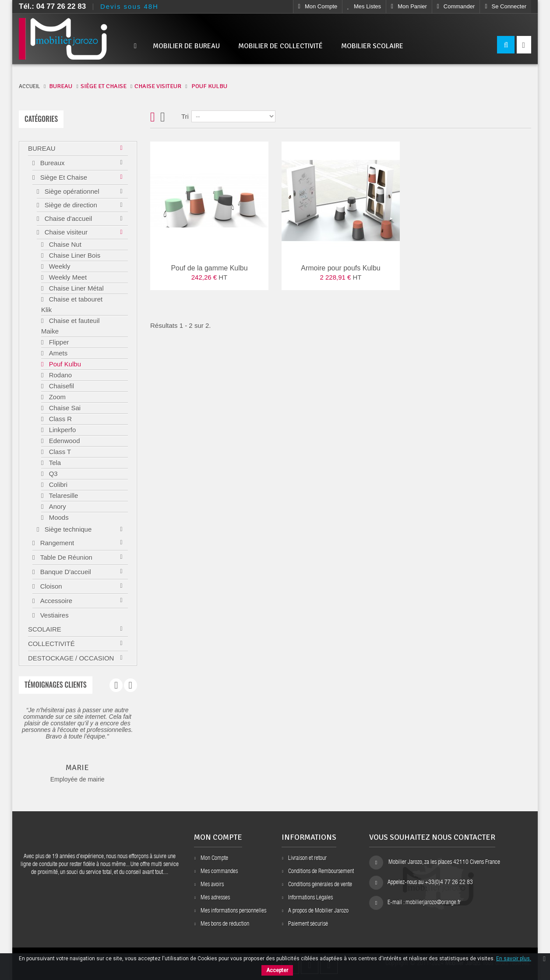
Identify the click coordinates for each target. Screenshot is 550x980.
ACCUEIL (29, 86)
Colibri (57, 485)
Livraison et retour (307, 859)
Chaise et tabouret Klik (72, 304)
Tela (54, 463)
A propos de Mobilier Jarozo (318, 911)
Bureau (42, 148)
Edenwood (63, 441)
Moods (58, 517)
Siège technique (67, 529)
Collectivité (51, 644)
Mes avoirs (212, 885)
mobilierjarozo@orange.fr (433, 903)
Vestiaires (53, 615)
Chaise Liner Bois (74, 255)
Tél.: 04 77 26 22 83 (52, 6)
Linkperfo (61, 430)
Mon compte (318, 6)
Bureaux (51, 163)
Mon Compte (214, 859)
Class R (59, 419)
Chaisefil (60, 386)
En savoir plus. (514, 959)
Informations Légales (310, 898)
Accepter (277, 970)
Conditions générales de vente (320, 885)
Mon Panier (409, 6)
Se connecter (506, 6)
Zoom (56, 397)
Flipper (58, 342)
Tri (185, 116)
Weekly (58, 266)
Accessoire (55, 601)
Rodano (59, 375)
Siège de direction (70, 205)
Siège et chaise (63, 177)
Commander (456, 6)
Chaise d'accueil (67, 218)
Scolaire (45, 629)
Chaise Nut (64, 244)
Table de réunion (65, 557)
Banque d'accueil (64, 572)
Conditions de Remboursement (321, 872)
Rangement (56, 543)
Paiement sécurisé (308, 924)
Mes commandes (219, 872)
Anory (56, 506)
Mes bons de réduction (225, 924)
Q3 (52, 474)
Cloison (50, 586)
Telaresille (62, 495)
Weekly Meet (67, 277)
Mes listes (364, 6)
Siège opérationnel (71, 191)
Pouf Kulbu (64, 364)
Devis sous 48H (129, 6)
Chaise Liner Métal (75, 288)
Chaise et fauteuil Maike (71, 326)
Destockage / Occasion (71, 658)
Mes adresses (215, 898)
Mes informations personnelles (233, 911)
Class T (59, 452)
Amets (57, 353)
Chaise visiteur (65, 232)
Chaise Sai (64, 408)
